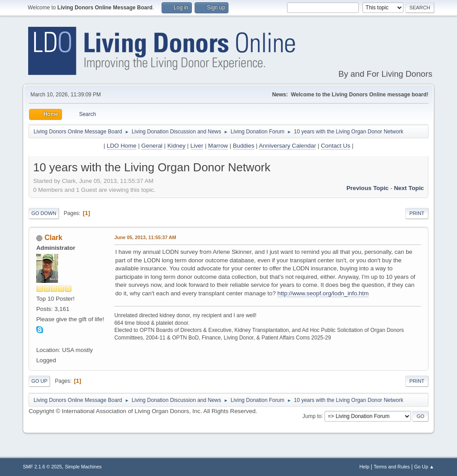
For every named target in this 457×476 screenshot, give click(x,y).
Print (417, 213)
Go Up (39, 381)
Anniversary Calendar (287, 146)
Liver (197, 146)
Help (364, 467)
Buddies (244, 146)
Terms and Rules (392, 467)
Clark (54, 238)
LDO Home (122, 146)
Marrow (218, 146)
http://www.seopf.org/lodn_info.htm (323, 293)
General (152, 146)
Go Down (44, 213)
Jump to (312, 416)
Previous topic (368, 188)
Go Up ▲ (424, 467)
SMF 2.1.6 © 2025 (42, 467)
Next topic (409, 188)
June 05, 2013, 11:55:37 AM (145, 237)
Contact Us (336, 146)
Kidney (177, 146)
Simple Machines (83, 467)
